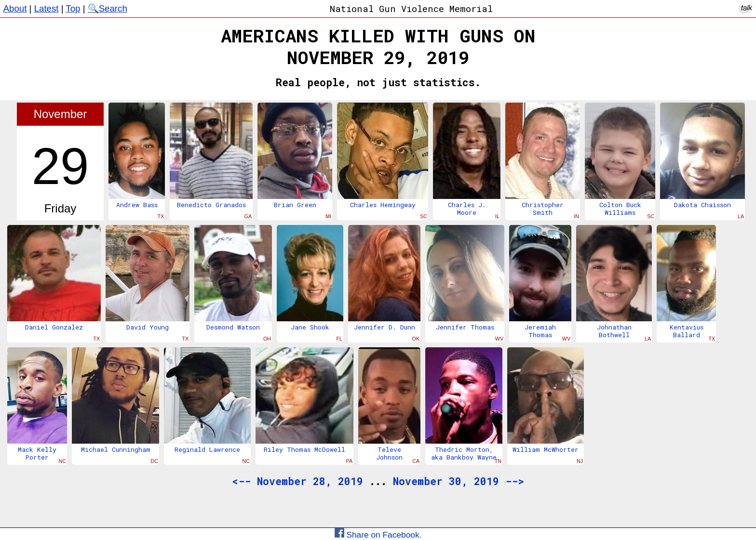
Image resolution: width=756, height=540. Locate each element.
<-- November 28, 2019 (297, 481)
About (15, 8)
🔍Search (108, 8)
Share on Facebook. (378, 535)
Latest (47, 8)
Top (73, 8)
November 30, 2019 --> (459, 481)
